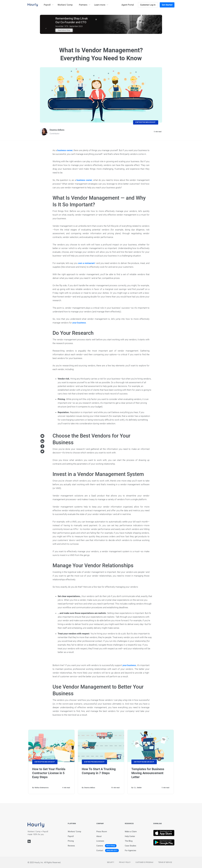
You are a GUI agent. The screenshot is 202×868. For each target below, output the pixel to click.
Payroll (71, 836)
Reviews (71, 846)
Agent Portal (128, 5)
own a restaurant (86, 263)
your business (79, 323)
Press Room (102, 832)
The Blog (129, 841)
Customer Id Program (144, 862)
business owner (65, 150)
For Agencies (131, 850)
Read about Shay (64, 30)
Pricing (71, 841)
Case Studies (131, 846)
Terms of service (165, 862)
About (99, 836)
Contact (100, 850)
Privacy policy (125, 862)
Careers (100, 846)
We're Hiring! (111, 846)
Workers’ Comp (65, 5)
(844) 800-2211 (112, 850)
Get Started (167, 5)
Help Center (130, 836)
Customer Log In (148, 5)
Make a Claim (131, 832)
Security (111, 862)
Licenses (100, 841)
